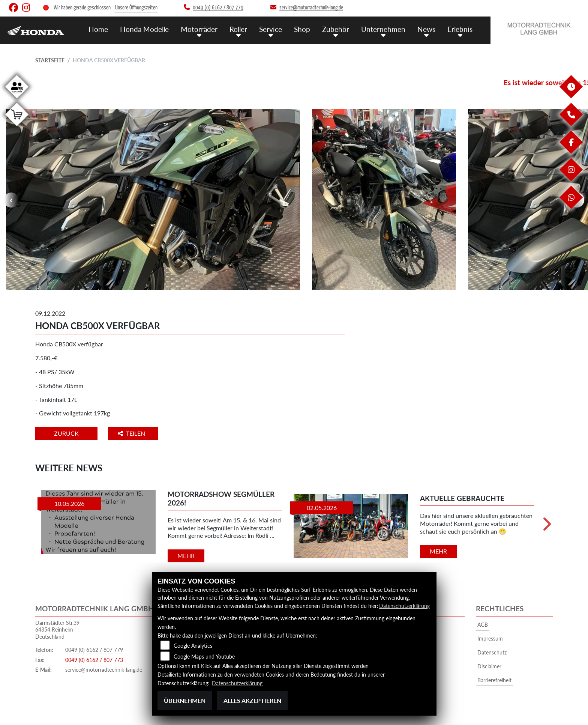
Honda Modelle (144, 29)
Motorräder (199, 29)
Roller (238, 29)
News (426, 29)
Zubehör (336, 29)
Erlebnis (460, 29)
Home (98, 29)
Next (546, 527)
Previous (11, 200)
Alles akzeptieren (252, 700)
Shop (302, 29)
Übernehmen (185, 700)
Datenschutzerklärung (404, 606)
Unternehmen (383, 29)
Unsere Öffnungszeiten (136, 8)
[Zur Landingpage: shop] (17, 127)
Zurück (66, 433)
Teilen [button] (132, 433)
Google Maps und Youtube (204, 657)
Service (271, 29)
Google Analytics (193, 646)
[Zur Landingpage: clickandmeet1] (17, 100)
